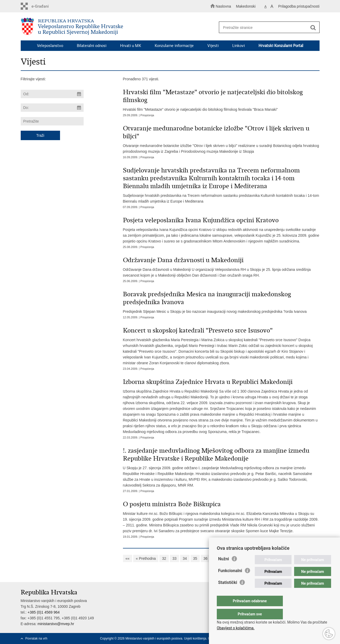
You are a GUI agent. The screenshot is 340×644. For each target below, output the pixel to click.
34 (185, 558)
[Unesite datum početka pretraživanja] (52, 94)
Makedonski (246, 6)
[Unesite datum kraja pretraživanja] (52, 108)
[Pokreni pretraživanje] (313, 28)
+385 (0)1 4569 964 (44, 612)
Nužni (224, 569)
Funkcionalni (230, 581)
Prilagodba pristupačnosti (299, 6)
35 (195, 558)
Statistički (228, 593)
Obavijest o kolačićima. (236, 628)
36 (206, 558)
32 (164, 558)
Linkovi (239, 46)
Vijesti (213, 46)
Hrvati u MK (131, 46)
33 (175, 558)
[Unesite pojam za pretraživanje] (267, 27)
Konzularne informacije (174, 46)
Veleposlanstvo (50, 46)
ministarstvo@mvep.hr (56, 624)
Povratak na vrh (36, 638)
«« (128, 558)
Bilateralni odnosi (92, 46)
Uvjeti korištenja (195, 638)
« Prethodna (146, 558)
